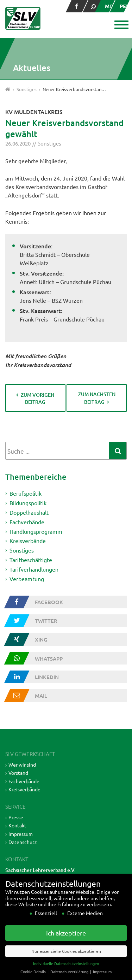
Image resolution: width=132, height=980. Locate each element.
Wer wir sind (22, 764)
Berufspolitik (26, 493)
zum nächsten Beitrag (97, 398)
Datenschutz (23, 842)
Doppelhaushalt (29, 512)
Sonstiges (49, 143)
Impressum (21, 834)
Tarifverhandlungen (34, 569)
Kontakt (17, 825)
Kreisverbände (28, 541)
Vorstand (18, 773)
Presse (16, 817)
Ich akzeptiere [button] (66, 943)
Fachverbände (27, 522)
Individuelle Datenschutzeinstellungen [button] (66, 974)
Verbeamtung (27, 579)
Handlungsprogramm (36, 531)
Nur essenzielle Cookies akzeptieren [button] (66, 961)
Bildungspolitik (28, 503)
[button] (121, 25)
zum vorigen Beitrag (37, 398)
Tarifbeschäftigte (31, 560)
